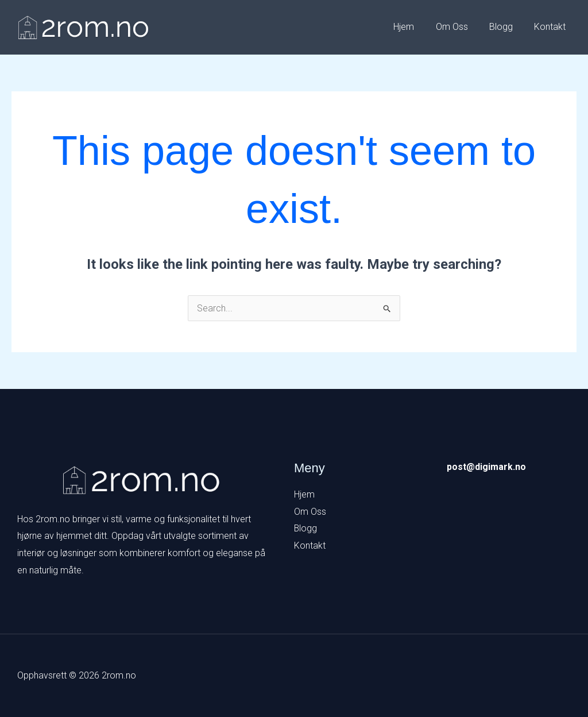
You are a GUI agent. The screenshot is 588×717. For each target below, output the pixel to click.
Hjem (415, 27)
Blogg (506, 27)
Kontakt (552, 27)
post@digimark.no (486, 467)
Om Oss (459, 27)
